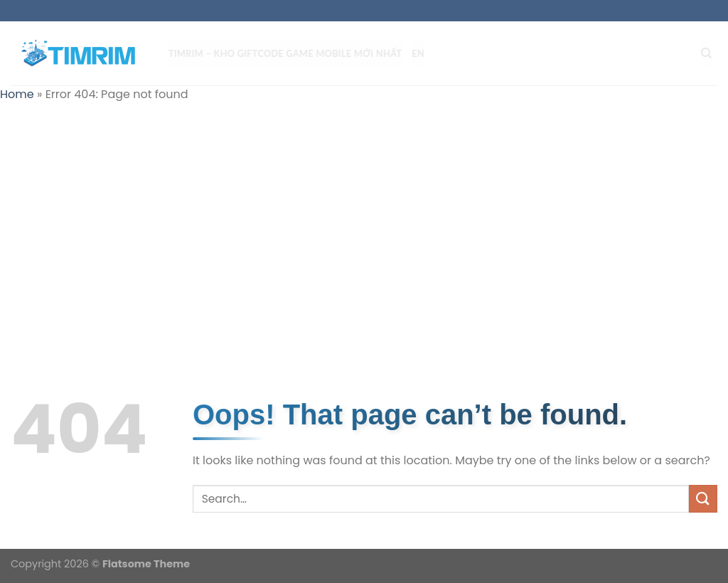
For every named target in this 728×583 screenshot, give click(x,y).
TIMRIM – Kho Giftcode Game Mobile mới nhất (291, 53)
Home (17, 94)
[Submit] (703, 499)
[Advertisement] (364, 218)
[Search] (712, 53)
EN (424, 53)
